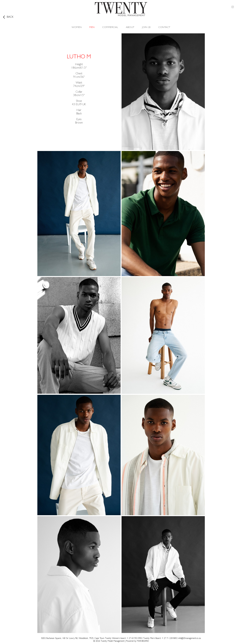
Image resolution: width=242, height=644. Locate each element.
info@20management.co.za (189, 638)
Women (77, 27)
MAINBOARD (143, 641)
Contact (164, 27)
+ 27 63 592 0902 (135, 638)
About (130, 27)
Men (92, 27)
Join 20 (146, 27)
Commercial (110, 27)
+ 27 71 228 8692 (170, 638)
